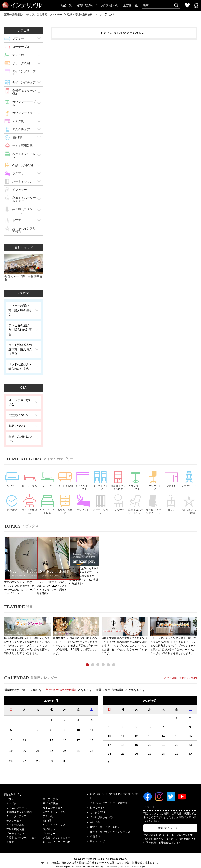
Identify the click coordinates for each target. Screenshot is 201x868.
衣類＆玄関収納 (22, 165)
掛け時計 (18, 138)
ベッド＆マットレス (24, 155)
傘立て (17, 220)
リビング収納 (21, 63)
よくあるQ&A (97, 808)
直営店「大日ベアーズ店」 (105, 822)
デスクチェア (21, 129)
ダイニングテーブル (24, 73)
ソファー (18, 38)
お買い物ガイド (87, 5)
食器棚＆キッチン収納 (24, 92)
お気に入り (187, 5)
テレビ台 (18, 55)
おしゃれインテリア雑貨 (24, 230)
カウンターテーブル (24, 103)
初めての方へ (97, 803)
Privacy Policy (112, 862)
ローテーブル (21, 47)
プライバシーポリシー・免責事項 (109, 798)
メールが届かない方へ (102, 813)
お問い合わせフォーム (170, 823)
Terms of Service (131, 862)
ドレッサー (20, 190)
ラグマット (20, 173)
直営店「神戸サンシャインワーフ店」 (111, 827)
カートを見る (196, 5)
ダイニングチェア (24, 82)
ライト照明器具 (22, 146)
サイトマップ (97, 837)
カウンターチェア (24, 113)
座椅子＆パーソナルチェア (24, 199)
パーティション (22, 181)
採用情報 (95, 832)
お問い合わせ (110, 5)
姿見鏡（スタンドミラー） (24, 210)
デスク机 (18, 121)
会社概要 (95, 818)
